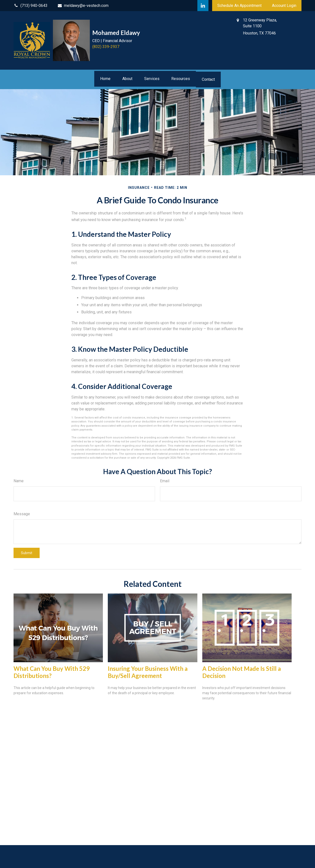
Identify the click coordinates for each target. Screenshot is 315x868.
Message (22, 514)
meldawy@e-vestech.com (83, 6)
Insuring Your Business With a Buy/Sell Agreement (148, 672)
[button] (105, 79)
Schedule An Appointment (239, 6)
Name (19, 481)
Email (165, 481)
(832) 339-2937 (106, 47)
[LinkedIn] (203, 6)
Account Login (284, 6)
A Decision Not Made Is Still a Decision (242, 672)
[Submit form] (27, 553)
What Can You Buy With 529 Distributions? (52, 672)
